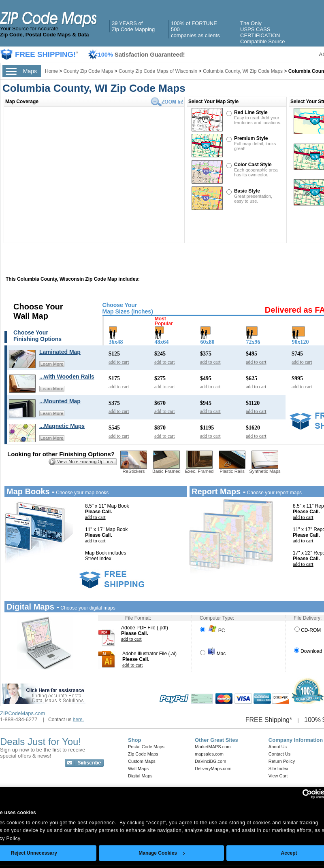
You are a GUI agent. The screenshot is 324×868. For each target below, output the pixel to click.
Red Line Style (251, 112)
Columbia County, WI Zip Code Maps (243, 71)
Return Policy (282, 761)
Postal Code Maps (146, 747)
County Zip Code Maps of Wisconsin (158, 71)
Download (308, 651)
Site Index (278, 768)
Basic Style (247, 191)
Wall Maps (138, 768)
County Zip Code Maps (89, 71)
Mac (213, 654)
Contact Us (279, 754)
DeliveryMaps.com (213, 768)
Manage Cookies (162, 853)
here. (78, 720)
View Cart (278, 776)
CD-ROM (308, 630)
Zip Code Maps (143, 754)
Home (51, 71)
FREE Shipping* (269, 720)
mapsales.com (209, 754)
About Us (278, 747)
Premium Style (251, 138)
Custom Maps (142, 761)
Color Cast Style (253, 165)
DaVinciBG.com (210, 761)
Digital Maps (140, 776)
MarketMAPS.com (213, 747)
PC (212, 631)
